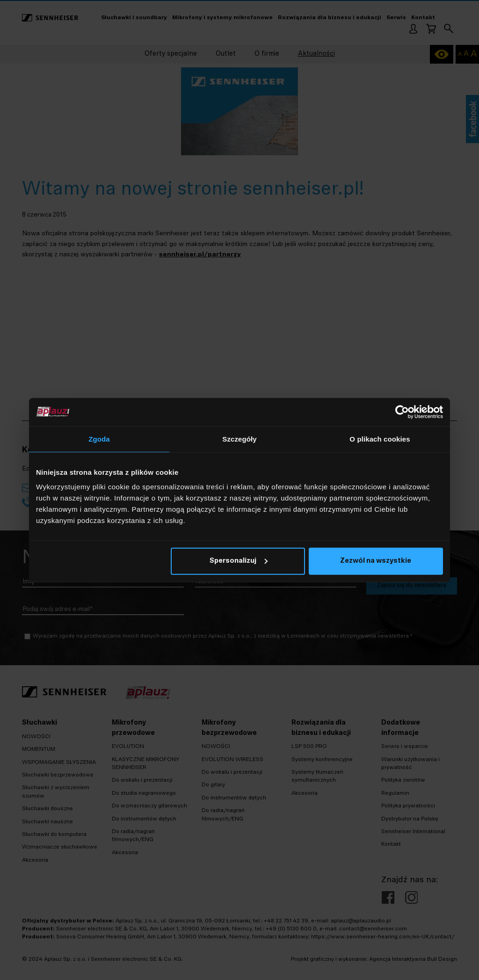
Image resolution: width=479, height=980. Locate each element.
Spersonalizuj (239, 561)
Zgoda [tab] (99, 439)
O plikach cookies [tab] (380, 439)
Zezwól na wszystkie (376, 561)
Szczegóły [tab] (239, 439)
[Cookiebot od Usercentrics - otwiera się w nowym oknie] (402, 412)
